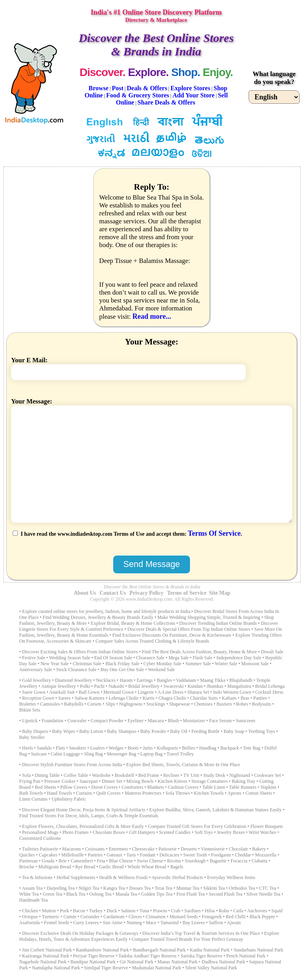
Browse (99, 88)
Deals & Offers (147, 88)
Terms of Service (187, 593)
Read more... (152, 316)
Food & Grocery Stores (138, 95)
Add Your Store (194, 95)
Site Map (220, 593)
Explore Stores (190, 88)
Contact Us (113, 593)
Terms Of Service (214, 533)
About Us (85, 593)
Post (118, 88)
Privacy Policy (146, 593)
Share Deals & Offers (166, 102)
